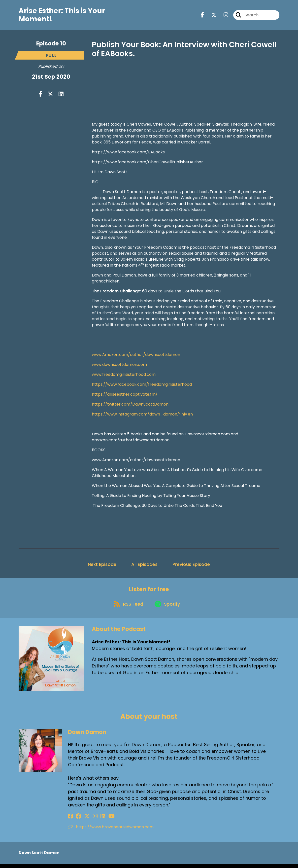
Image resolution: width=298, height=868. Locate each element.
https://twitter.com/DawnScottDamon (130, 406)
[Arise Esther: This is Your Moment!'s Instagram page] (223, 16)
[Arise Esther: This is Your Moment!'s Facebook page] (202, 16)
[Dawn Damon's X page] (83, 820)
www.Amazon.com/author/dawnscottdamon (136, 356)
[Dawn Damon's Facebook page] (70, 820)
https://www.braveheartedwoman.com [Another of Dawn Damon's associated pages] (111, 831)
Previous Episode (191, 566)
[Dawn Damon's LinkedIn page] (95, 820)
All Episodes (144, 566)
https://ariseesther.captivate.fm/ (125, 396)
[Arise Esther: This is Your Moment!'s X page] (211, 16)
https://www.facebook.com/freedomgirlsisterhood (142, 386)
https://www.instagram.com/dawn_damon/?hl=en (142, 416)
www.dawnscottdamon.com (119, 366)
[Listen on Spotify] (168, 608)
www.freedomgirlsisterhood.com (124, 376)
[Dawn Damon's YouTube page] (101, 820)
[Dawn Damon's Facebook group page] (76, 820)
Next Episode (102, 566)
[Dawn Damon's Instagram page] (89, 820)
